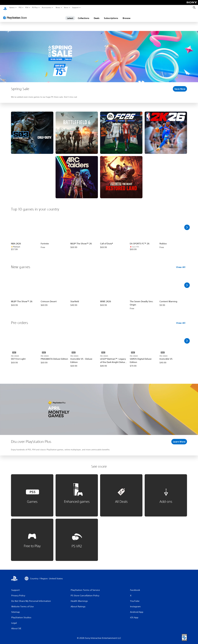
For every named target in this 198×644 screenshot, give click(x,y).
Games (12, 8)
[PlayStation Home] (5, 8)
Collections (84, 15)
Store (66, 8)
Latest (70, 15)
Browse (127, 15)
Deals (97, 15)
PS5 (20, 8)
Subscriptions (111, 15)
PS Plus (35, 8)
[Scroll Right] (187, 225)
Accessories (47, 8)
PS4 (27, 8)
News (58, 8)
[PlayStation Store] (16, 15)
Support (75, 8)
